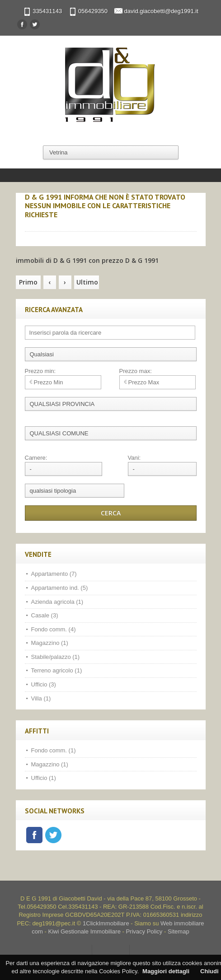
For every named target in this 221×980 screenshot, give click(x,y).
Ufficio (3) (44, 684)
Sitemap (179, 931)
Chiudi (209, 971)
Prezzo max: (136, 371)
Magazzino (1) (50, 643)
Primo (28, 282)
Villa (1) (41, 698)
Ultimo (87, 282)
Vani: (134, 458)
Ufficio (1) (44, 778)
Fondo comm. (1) (54, 750)
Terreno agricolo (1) (57, 670)
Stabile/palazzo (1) (56, 657)
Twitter (53, 835)
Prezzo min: (40, 371)
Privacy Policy (144, 931)
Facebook (34, 835)
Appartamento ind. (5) (60, 588)
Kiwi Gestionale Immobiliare (84, 931)
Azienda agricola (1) (57, 602)
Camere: (36, 458)
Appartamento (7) (54, 574)
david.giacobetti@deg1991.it (161, 11)
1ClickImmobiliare (106, 923)
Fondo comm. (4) (54, 629)
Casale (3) (45, 615)
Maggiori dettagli (166, 971)
